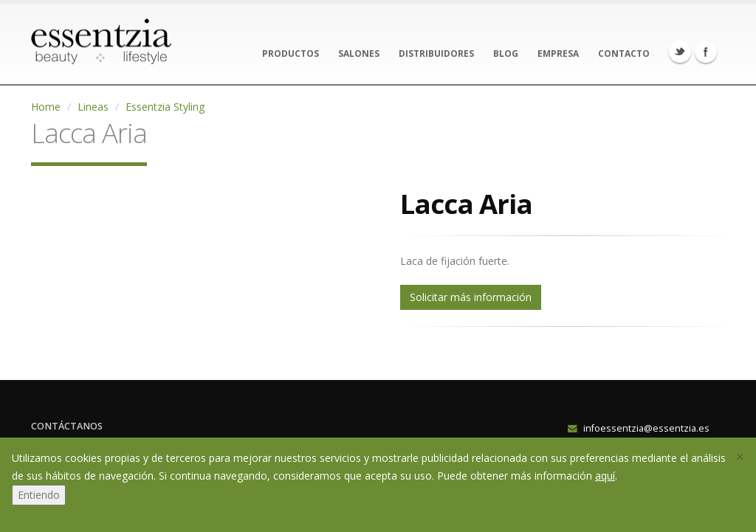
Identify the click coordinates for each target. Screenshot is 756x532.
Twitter (680, 52)
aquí (605, 476)
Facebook (706, 52)
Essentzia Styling (165, 107)
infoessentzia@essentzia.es (646, 428)
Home (46, 107)
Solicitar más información (471, 297)
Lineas (93, 107)
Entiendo (39, 495)
